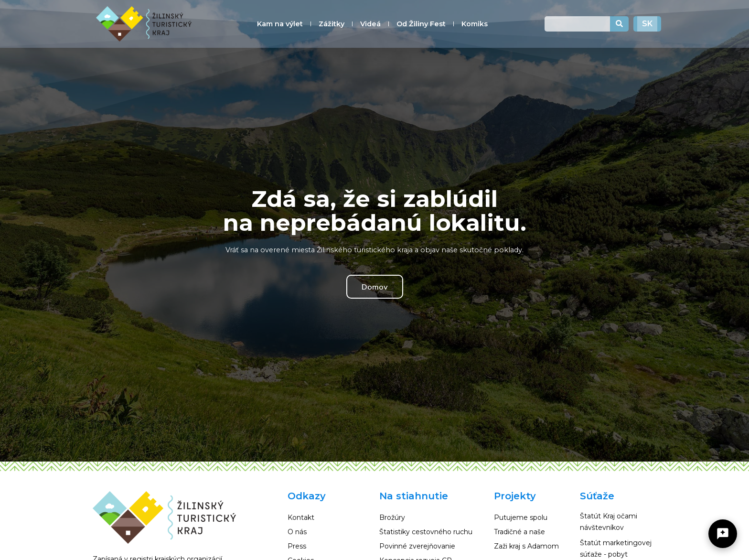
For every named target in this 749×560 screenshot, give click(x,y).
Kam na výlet (280, 24)
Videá (370, 24)
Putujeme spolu (521, 517)
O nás (297, 532)
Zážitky (332, 24)
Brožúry (392, 517)
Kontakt (301, 517)
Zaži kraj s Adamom (526, 546)
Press (297, 546)
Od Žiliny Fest (421, 24)
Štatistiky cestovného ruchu (426, 532)
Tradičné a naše (519, 532)
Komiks (475, 24)
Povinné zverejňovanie (417, 546)
